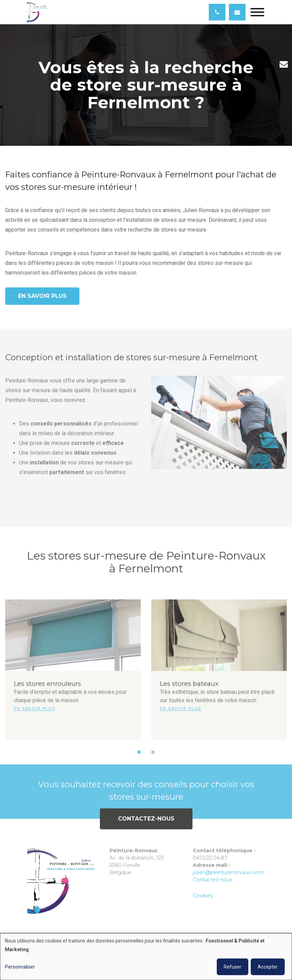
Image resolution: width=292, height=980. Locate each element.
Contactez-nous (146, 823)
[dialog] (146, 957)
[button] (139, 756)
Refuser (233, 967)
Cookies (203, 896)
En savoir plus (42, 296)
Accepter (268, 967)
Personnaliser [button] (20, 967)
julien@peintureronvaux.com (228, 872)
